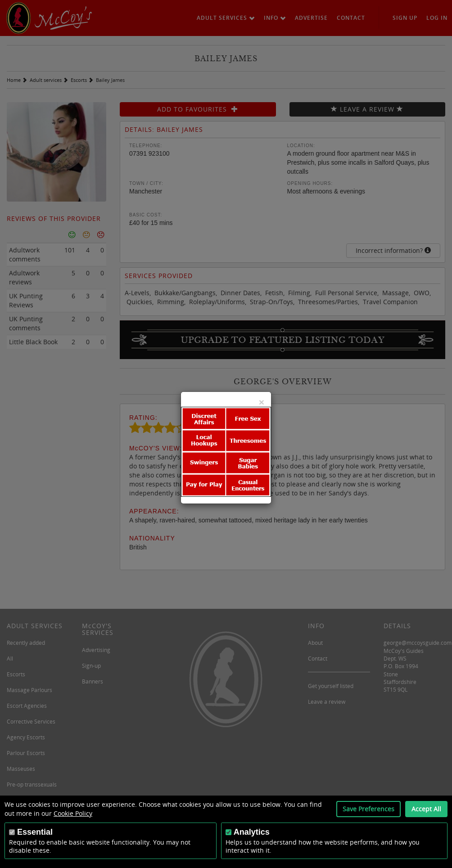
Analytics (252, 832)
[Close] (262, 402)
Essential (35, 832)
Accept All (426, 809)
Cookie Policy (73, 813)
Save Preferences (368, 809)
